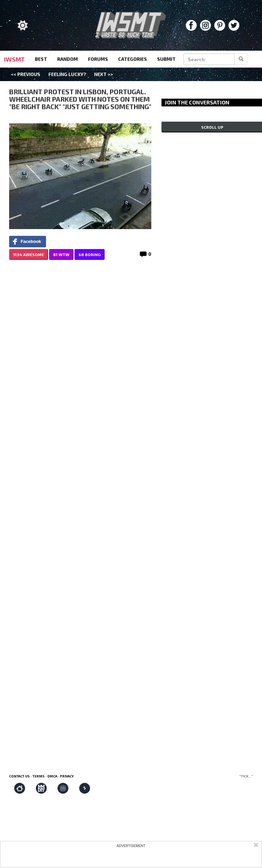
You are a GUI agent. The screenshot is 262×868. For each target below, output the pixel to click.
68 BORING (90, 254)
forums (98, 59)
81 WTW (61, 254)
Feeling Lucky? (67, 74)
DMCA (52, 776)
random (68, 59)
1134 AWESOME (29, 254)
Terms (39, 776)
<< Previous (26, 74)
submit (166, 59)
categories (133, 59)
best (41, 59)
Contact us (19, 776)
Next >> (104, 74)
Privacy (67, 776)
